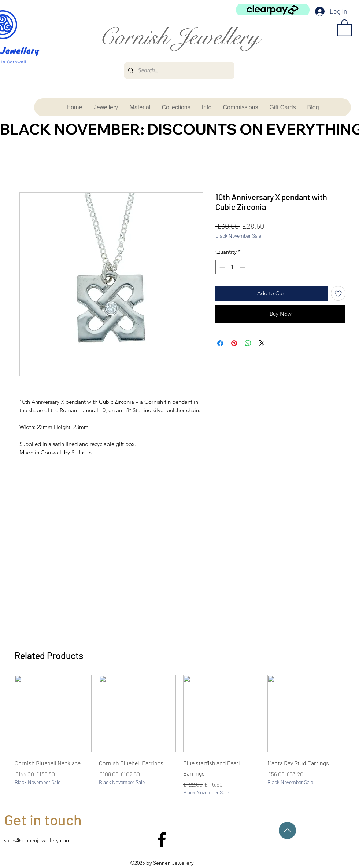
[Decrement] (221, 267)
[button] (345, 27)
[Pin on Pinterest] (234, 343)
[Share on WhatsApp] (248, 343)
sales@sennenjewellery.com (37, 840)
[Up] (287, 830)
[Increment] (243, 267)
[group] (179, 736)
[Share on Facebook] (220, 343)
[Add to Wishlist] (338, 294)
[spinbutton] (232, 267)
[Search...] (178, 71)
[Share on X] (262, 343)
